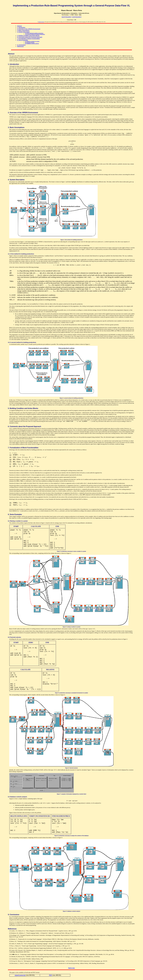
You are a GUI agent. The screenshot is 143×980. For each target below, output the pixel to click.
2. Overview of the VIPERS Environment (29, 29)
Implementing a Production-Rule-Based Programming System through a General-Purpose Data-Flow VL (71, 6)
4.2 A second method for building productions (35, 34)
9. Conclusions (21, 45)
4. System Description (23, 32)
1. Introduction (21, 27)
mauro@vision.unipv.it (66, 17)
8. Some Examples (22, 40)
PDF (50, 975)
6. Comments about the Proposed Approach (30, 37)
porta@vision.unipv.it (77, 17)
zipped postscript (20, 975)
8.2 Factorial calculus (30, 42)
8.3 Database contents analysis (32, 44)
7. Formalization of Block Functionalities (28, 39)
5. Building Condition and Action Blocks (28, 36)
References (20, 46)
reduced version (41, 22)
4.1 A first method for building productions (34, 33)
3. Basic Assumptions (23, 30)
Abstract (19, 26)
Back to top (71, 968)
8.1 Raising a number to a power (32, 41)
